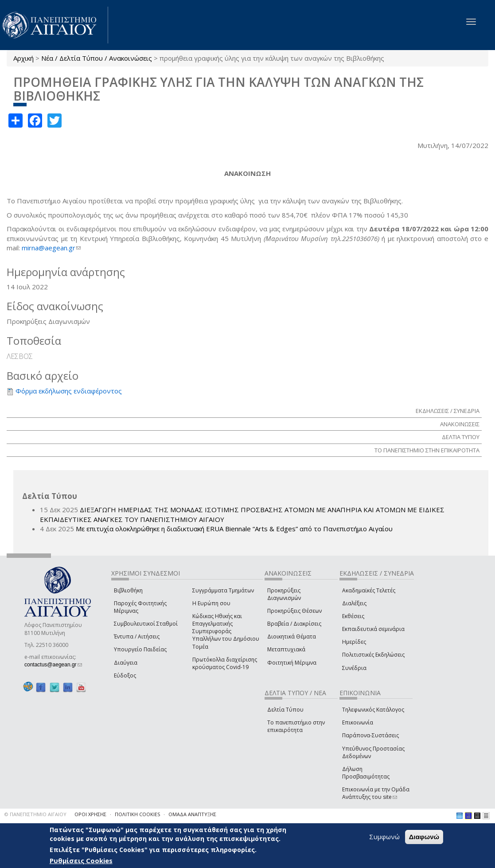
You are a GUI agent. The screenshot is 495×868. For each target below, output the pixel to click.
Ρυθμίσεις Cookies (81, 860)
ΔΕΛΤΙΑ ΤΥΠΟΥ (461, 437)
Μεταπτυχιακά (286, 649)
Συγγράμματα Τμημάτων (223, 590)
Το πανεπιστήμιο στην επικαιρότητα (296, 726)
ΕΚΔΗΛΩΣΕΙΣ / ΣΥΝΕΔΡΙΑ (448, 411)
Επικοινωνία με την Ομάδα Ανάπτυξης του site (376, 793)
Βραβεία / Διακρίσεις (294, 624)
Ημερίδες (354, 642)
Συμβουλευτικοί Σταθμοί (146, 624)
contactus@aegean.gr (53, 665)
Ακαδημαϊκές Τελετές (369, 590)
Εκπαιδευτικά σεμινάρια (373, 629)
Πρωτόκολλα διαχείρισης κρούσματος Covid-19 (225, 663)
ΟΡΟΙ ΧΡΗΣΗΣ (90, 814)
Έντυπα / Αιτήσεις (137, 636)
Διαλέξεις (354, 603)
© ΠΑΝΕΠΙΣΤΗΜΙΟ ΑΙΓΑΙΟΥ (35, 814)
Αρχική (23, 58)
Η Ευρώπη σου (211, 603)
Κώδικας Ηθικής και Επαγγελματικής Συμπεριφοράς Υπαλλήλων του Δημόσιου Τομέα (226, 631)
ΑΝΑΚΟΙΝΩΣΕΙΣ (460, 424)
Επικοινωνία (358, 722)
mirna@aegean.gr (51, 248)
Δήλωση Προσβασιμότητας (366, 773)
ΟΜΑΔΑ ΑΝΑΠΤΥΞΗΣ (192, 814)
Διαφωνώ (424, 837)
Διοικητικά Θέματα (292, 636)
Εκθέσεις (353, 616)
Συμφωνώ (384, 837)
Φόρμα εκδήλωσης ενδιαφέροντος (69, 391)
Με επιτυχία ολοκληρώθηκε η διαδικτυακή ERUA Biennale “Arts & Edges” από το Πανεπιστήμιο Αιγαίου (234, 529)
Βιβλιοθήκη (128, 590)
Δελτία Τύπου (285, 710)
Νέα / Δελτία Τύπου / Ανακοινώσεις (97, 58)
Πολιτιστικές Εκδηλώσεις (373, 655)
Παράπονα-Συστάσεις (370, 735)
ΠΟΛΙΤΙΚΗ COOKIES (137, 814)
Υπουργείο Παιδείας (140, 649)
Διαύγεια (126, 663)
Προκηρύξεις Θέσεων (294, 611)
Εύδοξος (125, 675)
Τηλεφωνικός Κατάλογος (373, 710)
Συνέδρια (354, 668)
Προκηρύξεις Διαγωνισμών (284, 594)
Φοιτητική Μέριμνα (292, 663)
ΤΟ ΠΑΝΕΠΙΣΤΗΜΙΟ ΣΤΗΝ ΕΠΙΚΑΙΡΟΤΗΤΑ (427, 450)
